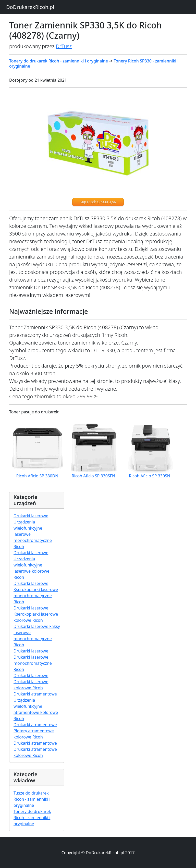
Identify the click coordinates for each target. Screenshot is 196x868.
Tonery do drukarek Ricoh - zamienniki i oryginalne (59, 61)
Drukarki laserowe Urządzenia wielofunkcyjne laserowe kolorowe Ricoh (31, 565)
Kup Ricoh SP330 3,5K (98, 202)
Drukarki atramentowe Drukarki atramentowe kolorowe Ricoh (35, 749)
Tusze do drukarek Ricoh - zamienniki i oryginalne (32, 799)
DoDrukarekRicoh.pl (30, 7)
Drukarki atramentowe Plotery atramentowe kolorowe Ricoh (35, 731)
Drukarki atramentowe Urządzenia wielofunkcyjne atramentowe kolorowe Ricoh (36, 706)
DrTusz (64, 46)
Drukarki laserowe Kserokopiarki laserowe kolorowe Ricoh (36, 614)
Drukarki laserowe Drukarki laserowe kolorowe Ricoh (31, 682)
